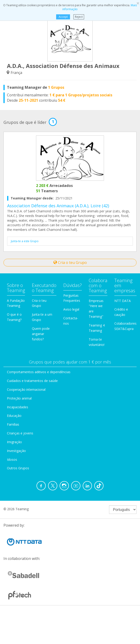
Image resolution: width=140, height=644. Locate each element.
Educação (14, 416)
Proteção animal (19, 398)
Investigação (16, 451)
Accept (63, 17)
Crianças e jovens (20, 433)
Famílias (13, 424)
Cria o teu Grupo (70, 262)
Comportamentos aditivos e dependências (39, 372)
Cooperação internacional (26, 389)
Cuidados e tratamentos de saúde (32, 381)
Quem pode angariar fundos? (41, 334)
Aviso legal (71, 309)
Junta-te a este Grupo (25, 241)
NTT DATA (123, 301)
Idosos (12, 459)
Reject (79, 17)
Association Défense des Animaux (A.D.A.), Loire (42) (58, 206)
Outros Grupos (18, 468)
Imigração (14, 442)
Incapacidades (18, 407)
